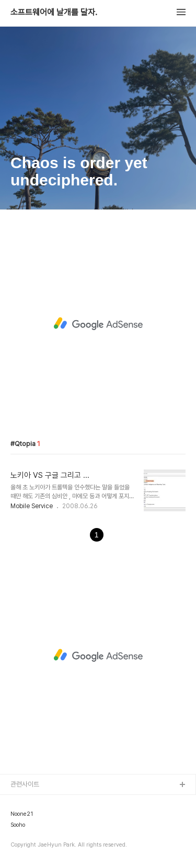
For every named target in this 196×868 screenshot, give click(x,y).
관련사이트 (25, 784)
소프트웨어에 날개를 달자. (54, 13)
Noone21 (22, 814)
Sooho (18, 825)
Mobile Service (32, 506)
